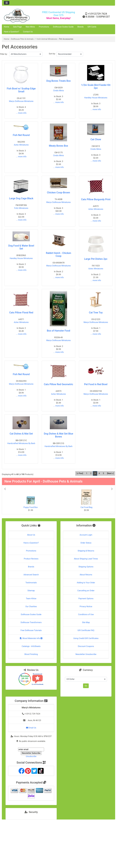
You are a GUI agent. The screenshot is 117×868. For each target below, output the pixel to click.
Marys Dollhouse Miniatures (21, 101)
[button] (13, 500)
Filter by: (4, 54)
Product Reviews (31, 559)
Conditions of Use (86, 614)
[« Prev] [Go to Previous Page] (80, 473)
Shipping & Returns (86, 551)
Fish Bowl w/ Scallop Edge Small (21, 90)
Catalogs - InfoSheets (31, 646)
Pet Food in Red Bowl (96, 384)
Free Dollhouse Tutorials (31, 630)
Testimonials (31, 583)
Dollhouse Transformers (31, 622)
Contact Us (28, 32)
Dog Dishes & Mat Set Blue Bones (58, 435)
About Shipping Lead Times (86, 559)
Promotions (44, 27)
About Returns (86, 575)
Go (86, 686)
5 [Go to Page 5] (103, 473)
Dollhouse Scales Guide (63, 27)
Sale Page (17, 27)
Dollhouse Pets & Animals (22, 39)
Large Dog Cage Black (21, 198)
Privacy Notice (86, 606)
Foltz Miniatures (21, 208)
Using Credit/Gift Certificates (86, 638)
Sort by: (52, 54)
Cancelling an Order (86, 591)
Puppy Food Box (31, 507)
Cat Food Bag (86, 507)
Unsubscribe (31, 756)
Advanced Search (31, 575)
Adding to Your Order (86, 583)
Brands (81, 27)
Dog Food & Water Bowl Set (21, 247)
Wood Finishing (31, 654)
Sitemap (31, 591)
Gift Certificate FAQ (86, 630)
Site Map (86, 622)
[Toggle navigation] (7, 3)
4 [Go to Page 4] (99, 473)
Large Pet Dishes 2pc (96, 259)
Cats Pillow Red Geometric (59, 384)
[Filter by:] (26, 54)
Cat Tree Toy (96, 313)
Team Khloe (31, 599)
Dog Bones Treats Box (58, 81)
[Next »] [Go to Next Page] (110, 473)
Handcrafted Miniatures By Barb (21, 443)
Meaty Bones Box (58, 146)
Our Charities (31, 606)
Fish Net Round (21, 135)
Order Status (86, 543)
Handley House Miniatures (96, 98)
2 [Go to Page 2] (91, 473)
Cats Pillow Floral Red (21, 313)
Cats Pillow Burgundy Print (96, 199)
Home (6, 27)
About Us (31, 535)
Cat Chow (96, 139)
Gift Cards (92, 27)
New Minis (30, 27)
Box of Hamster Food (58, 331)
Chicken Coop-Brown (58, 193)
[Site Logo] (21, 16)
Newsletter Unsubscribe (86, 654)
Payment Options (86, 599)
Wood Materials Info (31, 638)
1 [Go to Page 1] (87, 473)
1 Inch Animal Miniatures (46, 39)
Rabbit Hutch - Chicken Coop (58, 254)
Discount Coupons (86, 646)
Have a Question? (11, 32)
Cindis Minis (58, 91)
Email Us (31, 728)
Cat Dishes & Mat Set (21, 434)
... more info (21, 113)
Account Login (86, 535)
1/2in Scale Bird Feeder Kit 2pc (96, 86)
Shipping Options (86, 567)
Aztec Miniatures (21, 145)
